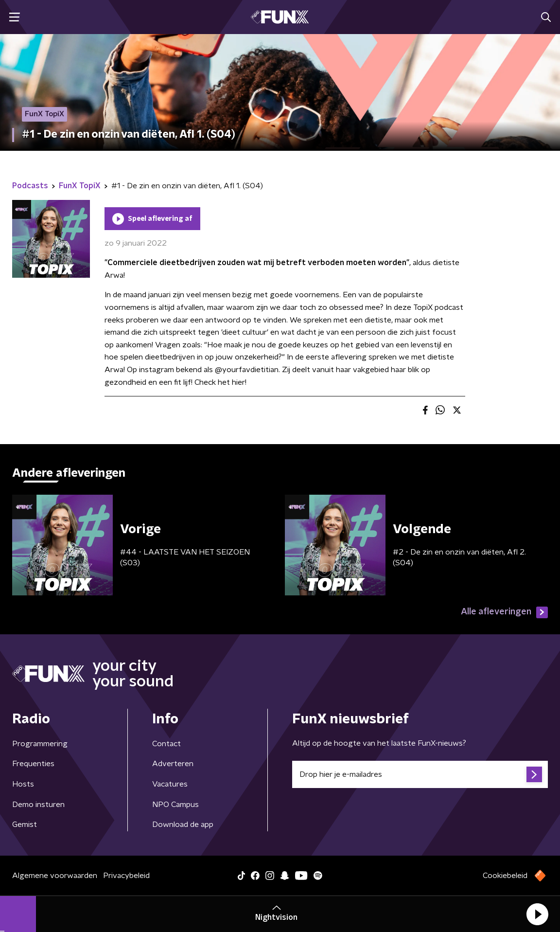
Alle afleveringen (504, 612)
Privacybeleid (126, 876)
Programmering (40, 744)
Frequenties (33, 764)
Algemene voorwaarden (55, 876)
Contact (166, 744)
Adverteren (173, 764)
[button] (537, 914)
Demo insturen (38, 805)
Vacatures (170, 784)
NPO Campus (175, 805)
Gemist (25, 824)
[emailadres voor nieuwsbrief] (420, 774)
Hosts (23, 784)
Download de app (183, 824)
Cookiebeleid (505, 876)
